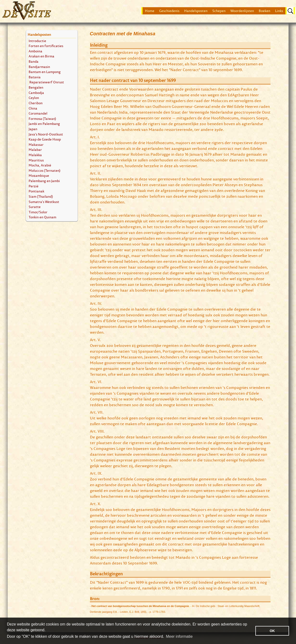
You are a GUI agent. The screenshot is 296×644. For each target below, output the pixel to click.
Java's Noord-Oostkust (46, 134)
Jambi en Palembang (44, 124)
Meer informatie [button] (179, 636)
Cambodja (36, 93)
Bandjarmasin (39, 67)
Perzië (34, 186)
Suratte (35, 207)
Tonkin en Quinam (42, 217)
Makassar (36, 144)
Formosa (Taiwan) (42, 119)
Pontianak (36, 191)
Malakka (35, 155)
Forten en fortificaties (46, 46)
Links (279, 11)
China (33, 108)
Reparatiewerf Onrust (47, 82)
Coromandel (38, 113)
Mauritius (36, 160)
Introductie (37, 41)
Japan (33, 129)
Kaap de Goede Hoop (45, 139)
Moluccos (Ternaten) (44, 170)
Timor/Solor (38, 212)
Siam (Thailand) (41, 196)
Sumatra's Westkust (44, 202)
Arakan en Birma (41, 56)
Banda (34, 61)
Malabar (35, 150)
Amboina (35, 51)
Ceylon (34, 98)
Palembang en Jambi (44, 181)
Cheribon (36, 103)
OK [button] (272, 631)
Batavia (35, 77)
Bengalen (36, 87)
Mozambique (39, 175)
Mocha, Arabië (40, 165)
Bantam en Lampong (45, 72)
